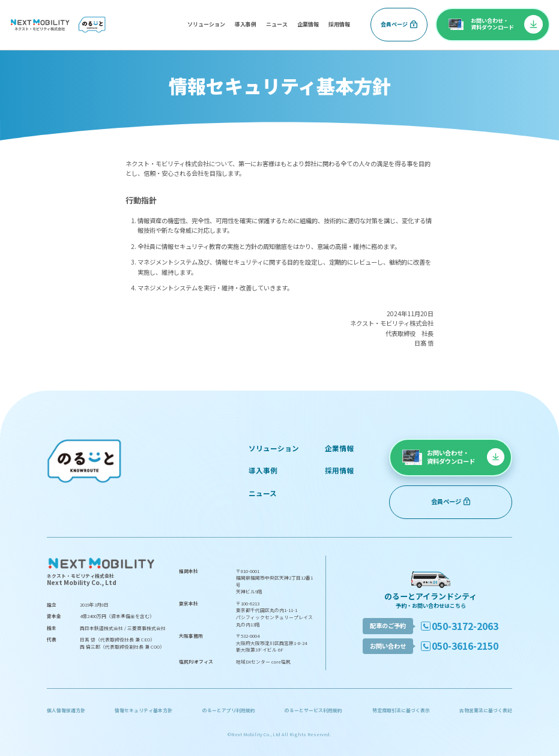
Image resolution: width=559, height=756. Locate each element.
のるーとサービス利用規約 (313, 710)
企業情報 (308, 24)
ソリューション (206, 24)
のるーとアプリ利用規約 (229, 710)
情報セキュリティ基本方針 (144, 710)
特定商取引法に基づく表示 (401, 710)
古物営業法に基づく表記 (486, 710)
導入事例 (246, 24)
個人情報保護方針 (66, 710)
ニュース (277, 24)
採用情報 (339, 24)
